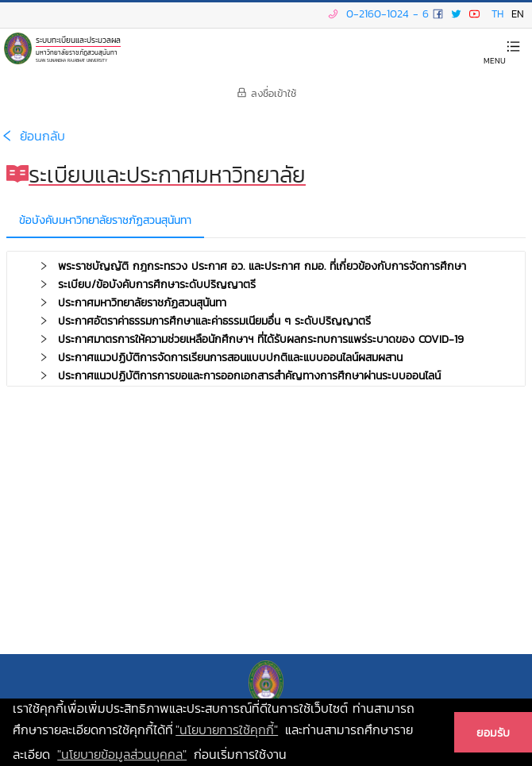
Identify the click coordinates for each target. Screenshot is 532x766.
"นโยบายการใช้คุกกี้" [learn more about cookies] (227, 729)
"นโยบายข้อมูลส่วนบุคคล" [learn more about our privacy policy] (122, 754)
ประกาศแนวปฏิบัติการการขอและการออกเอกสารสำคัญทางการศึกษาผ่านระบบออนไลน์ (251, 376)
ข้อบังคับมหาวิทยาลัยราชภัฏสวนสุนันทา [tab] (105, 220)
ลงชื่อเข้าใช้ (266, 93)
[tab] (266, 267)
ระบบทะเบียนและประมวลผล (78, 40)
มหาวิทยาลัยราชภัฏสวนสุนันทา (77, 51)
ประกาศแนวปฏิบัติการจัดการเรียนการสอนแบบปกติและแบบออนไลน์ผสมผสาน (232, 358)
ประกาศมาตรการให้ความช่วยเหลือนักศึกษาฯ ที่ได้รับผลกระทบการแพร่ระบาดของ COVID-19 (263, 339)
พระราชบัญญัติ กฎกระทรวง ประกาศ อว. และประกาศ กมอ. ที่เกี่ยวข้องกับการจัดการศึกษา (264, 266)
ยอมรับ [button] (493, 733)
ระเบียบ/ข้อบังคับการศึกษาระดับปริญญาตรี (159, 285)
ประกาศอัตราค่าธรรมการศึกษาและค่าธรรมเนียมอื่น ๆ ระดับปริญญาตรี (216, 321)
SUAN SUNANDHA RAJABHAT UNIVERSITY (71, 60)
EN (518, 14)
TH (497, 14)
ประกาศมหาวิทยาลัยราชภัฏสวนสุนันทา (144, 303)
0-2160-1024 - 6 (376, 14)
